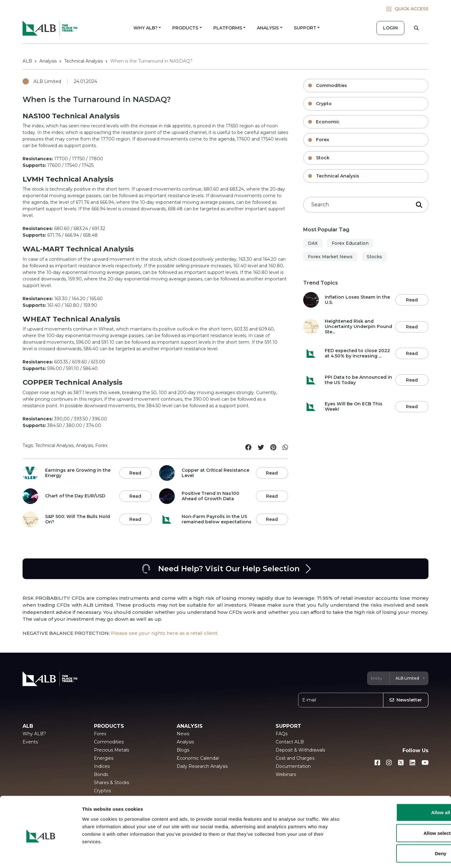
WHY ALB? (145, 28)
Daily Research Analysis (202, 766)
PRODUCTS (185, 28)
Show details (329, 856)
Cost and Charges (295, 758)
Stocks (374, 257)
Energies (104, 758)
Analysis (48, 61)
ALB (27, 61)
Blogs (183, 750)
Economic (328, 122)
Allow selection (399, 806)
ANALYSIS (268, 28)
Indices (102, 766)
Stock (323, 158)
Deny (399, 827)
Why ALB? (34, 734)
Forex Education (350, 243)
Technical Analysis (83, 61)
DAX (313, 243)
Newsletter (406, 700)
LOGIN (390, 28)
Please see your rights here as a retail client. (165, 633)
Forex (323, 140)
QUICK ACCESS (407, 9)
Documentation (293, 766)
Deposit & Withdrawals (300, 750)
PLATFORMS (228, 28)
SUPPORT (305, 28)
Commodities (332, 85)
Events (30, 742)
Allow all (399, 786)
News (183, 734)
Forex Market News (330, 257)
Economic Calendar (198, 758)
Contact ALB (290, 742)
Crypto (324, 104)
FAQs (282, 734)
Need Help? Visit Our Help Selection (225, 569)
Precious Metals (111, 750)
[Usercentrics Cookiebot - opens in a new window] (41, 856)
